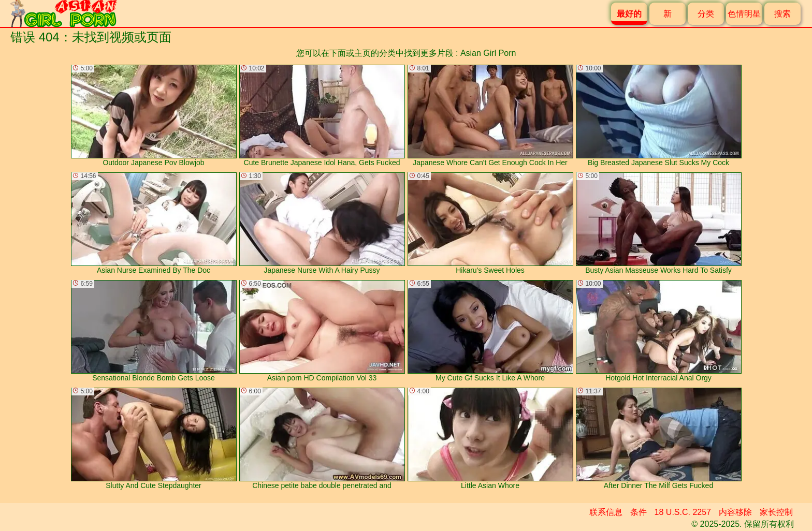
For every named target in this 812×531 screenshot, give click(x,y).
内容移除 (735, 512)
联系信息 (606, 512)
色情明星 (744, 14)
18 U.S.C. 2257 (683, 512)
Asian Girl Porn (488, 53)
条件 (639, 512)
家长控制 (776, 512)
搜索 (782, 14)
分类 (706, 14)
